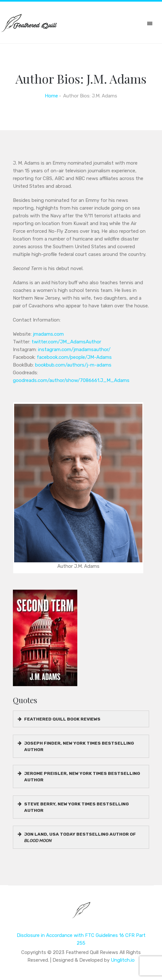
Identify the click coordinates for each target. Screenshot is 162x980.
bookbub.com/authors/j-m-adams (73, 365)
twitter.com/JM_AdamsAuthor (66, 342)
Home (51, 96)
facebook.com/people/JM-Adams (74, 357)
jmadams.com (48, 334)
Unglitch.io (123, 960)
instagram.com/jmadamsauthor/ (74, 349)
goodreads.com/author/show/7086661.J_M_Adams (71, 380)
